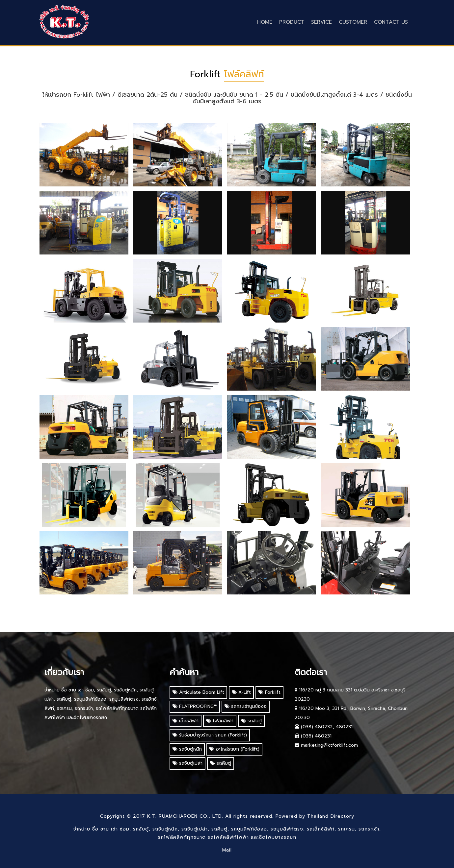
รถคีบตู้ (221, 763)
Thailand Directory (331, 816)
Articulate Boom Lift (198, 692)
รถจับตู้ (251, 721)
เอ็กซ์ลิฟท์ (186, 721)
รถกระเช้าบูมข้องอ (246, 706)
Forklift (269, 692)
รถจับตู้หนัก (187, 749)
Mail (227, 850)
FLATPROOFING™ (195, 706)
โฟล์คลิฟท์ (220, 721)
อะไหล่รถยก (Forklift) (234, 749)
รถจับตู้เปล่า (187, 763)
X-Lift (241, 692)
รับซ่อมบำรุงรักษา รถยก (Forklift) (210, 735)
